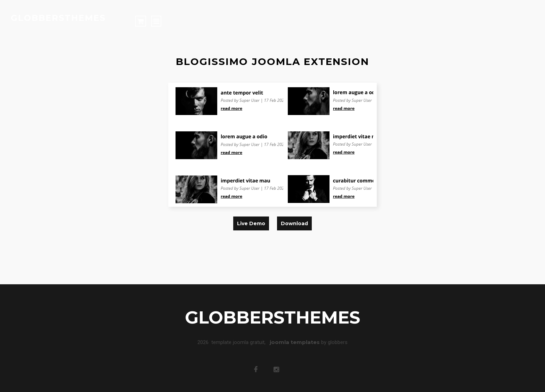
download (294, 223)
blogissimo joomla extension (272, 62)
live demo (251, 223)
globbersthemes (58, 18)
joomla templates (295, 341)
